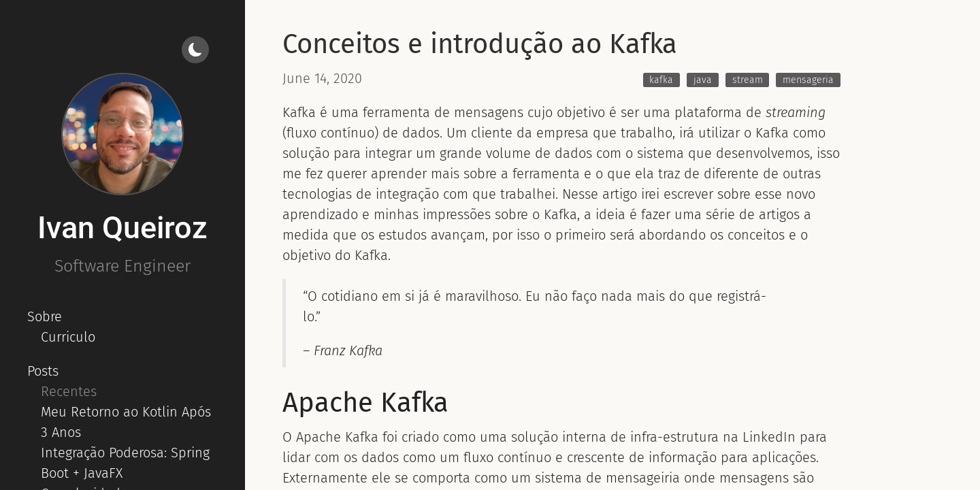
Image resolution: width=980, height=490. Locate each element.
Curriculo (68, 337)
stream (748, 80)
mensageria (808, 80)
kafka (661, 80)
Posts (43, 371)
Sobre (45, 316)
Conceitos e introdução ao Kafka (480, 44)
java (703, 80)
